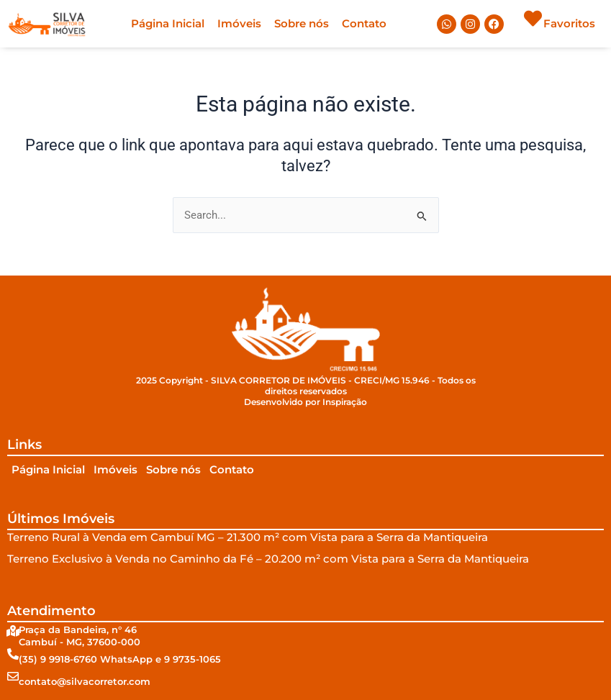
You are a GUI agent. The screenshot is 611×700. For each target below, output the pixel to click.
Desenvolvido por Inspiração (305, 402)
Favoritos (569, 24)
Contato (364, 24)
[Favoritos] (533, 18)
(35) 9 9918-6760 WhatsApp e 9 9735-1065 (120, 659)
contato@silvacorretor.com (85, 681)
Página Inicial (168, 24)
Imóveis (239, 24)
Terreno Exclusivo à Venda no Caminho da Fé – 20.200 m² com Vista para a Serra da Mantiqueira (268, 559)
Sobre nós (302, 24)
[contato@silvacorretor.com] (13, 676)
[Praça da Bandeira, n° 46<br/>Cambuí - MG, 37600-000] (13, 631)
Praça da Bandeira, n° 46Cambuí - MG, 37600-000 (80, 636)
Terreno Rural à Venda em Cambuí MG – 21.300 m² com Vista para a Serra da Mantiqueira (248, 537)
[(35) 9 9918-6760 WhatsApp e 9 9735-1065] (13, 654)
